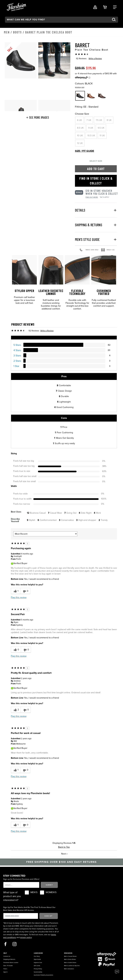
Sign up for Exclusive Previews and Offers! (21, 879)
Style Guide (37, 959)
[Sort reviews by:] (45, 534)
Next (64, 854)
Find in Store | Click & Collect (96, 181)
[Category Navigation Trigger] (115, 7)
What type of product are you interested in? (12, 896)
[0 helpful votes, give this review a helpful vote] (16, 650)
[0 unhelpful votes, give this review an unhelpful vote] (25, 591)
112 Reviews (81, 59)
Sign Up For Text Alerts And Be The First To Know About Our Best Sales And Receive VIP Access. (29, 909)
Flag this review (19, 597)
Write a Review (95, 59)
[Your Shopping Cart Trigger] (105, 7)
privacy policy (26, 937)
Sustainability (38, 972)
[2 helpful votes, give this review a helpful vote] (16, 710)
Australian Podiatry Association (43, 975)
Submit (49, 885)
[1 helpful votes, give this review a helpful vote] (16, 591)
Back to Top (64, 847)
